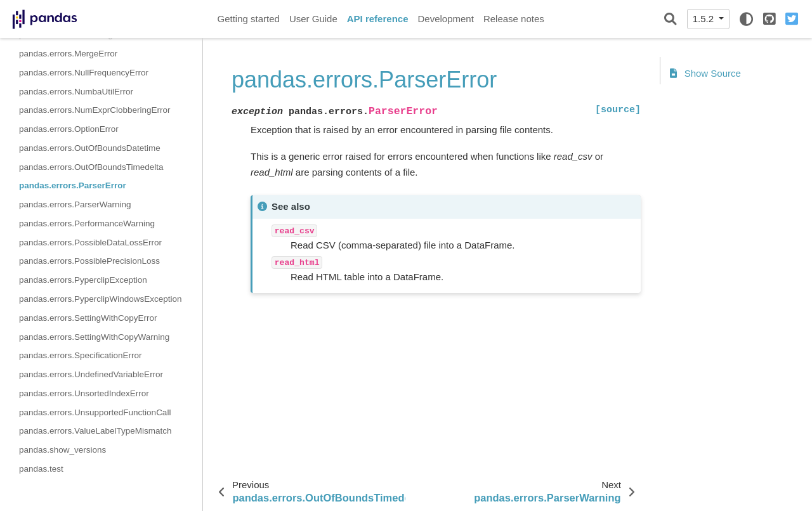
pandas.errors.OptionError (69, 129)
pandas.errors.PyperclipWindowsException (101, 299)
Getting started (249, 19)
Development (445, 19)
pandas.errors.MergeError (68, 54)
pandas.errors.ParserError (73, 185)
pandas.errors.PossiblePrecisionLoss (89, 261)
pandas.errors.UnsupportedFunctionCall (95, 412)
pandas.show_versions (62, 450)
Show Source (705, 73)
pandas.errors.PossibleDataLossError (90, 243)
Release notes (514, 19)
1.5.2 (705, 19)
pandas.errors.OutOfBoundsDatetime (90, 148)
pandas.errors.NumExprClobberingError (95, 110)
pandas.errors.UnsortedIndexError (84, 393)
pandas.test (41, 469)
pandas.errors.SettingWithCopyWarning (94, 337)
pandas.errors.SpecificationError (81, 355)
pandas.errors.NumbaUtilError (76, 92)
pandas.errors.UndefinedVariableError (91, 374)
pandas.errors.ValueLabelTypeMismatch (95, 431)
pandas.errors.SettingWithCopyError (88, 318)
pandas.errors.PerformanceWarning (87, 223)
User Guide (313, 19)
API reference (378, 19)
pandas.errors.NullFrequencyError (84, 73)
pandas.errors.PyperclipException (83, 280)
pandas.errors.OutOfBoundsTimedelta (91, 167)
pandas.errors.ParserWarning (75, 204)
